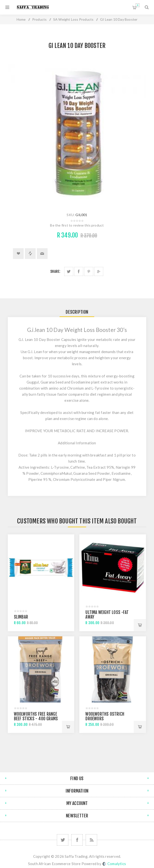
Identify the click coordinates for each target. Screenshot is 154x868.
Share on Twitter (69, 271)
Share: (55, 271)
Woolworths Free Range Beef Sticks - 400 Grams (36, 716)
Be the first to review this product (77, 225)
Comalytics (114, 864)
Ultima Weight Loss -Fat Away (107, 615)
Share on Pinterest (89, 271)
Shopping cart (138, 5)
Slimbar (21, 617)
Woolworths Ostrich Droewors (105, 716)
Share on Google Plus (99, 271)
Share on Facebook (79, 271)
